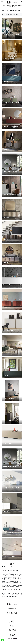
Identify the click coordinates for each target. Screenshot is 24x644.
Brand (12, 621)
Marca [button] (3, 14)
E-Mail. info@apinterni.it (12, 615)
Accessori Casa (12, 633)
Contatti (12, 627)
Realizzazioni (12, 623)
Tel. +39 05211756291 (12, 614)
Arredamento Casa (10, 5)
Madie (16, 5)
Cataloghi (12, 636)
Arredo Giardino (12, 634)
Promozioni (12, 624)
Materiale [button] (7, 14)
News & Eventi (12, 625)
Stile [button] (11, 14)
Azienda (12, 620)
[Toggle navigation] (2, 2)
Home (4, 5)
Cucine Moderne (12, 629)
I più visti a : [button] (16, 14)
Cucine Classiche (12, 631)
